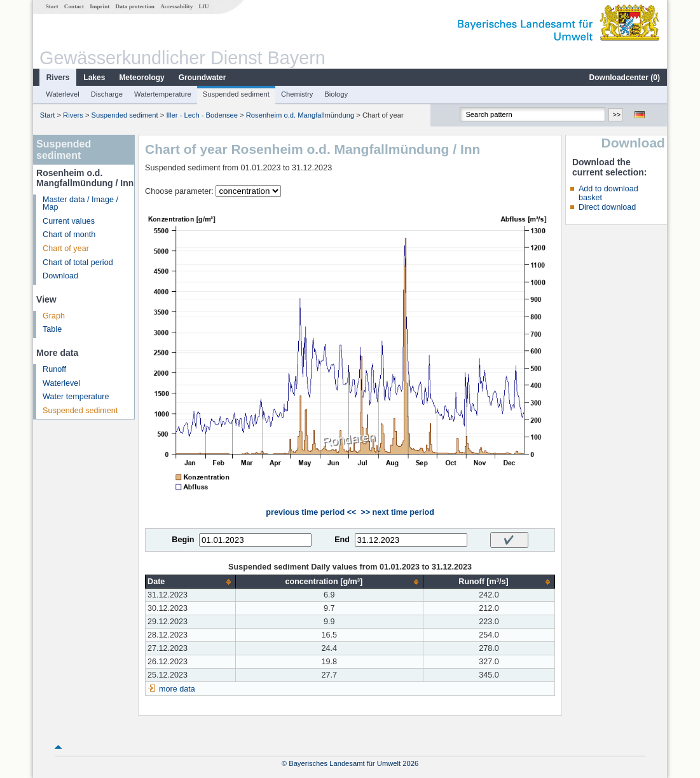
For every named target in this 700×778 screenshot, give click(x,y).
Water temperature (76, 397)
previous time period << (311, 512)
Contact (74, 6)
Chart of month (69, 235)
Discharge (107, 94)
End (342, 540)
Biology (336, 94)
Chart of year (66, 249)
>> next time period (397, 512)
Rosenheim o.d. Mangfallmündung (300, 115)
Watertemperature (163, 94)
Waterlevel (62, 94)
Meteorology (141, 78)
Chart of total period (78, 263)
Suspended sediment (236, 94)
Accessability (176, 6)
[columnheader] (191, 582)
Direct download (607, 207)
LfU (203, 6)
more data (177, 689)
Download (60, 276)
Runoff (54, 369)
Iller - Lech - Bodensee (202, 115)
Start (52, 6)
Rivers (58, 78)
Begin (183, 540)
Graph (54, 316)
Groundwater (202, 78)
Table (52, 329)
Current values (69, 221)
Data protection (135, 6)
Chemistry (297, 94)
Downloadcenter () (625, 78)
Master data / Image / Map (80, 204)
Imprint (100, 6)
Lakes (94, 78)
